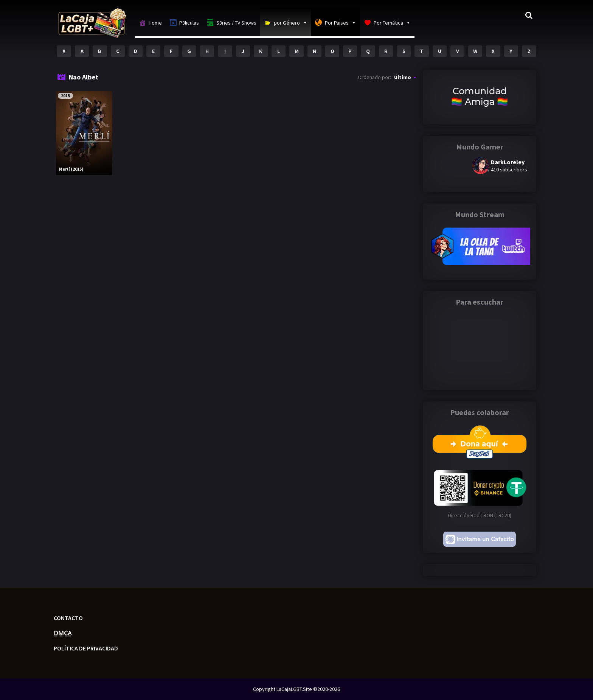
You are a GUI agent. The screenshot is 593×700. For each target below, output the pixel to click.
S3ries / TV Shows (236, 23)
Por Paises (341, 23)
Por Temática (392, 23)
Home (155, 23)
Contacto (68, 618)
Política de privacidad (86, 648)
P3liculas (189, 23)
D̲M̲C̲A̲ (63, 633)
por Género (291, 23)
